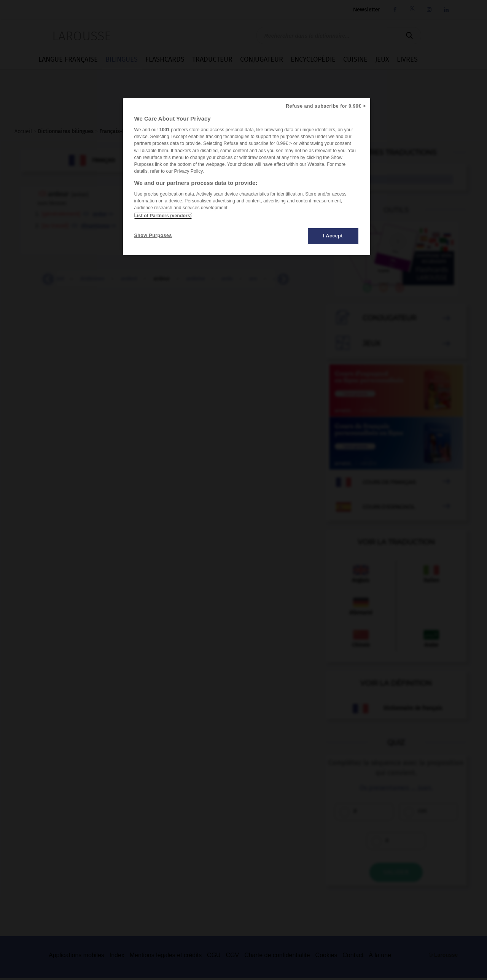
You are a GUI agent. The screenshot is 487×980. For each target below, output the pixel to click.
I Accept (333, 236)
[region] (247, 177)
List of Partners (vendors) (163, 216)
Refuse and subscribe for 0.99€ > (326, 106)
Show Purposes (153, 235)
